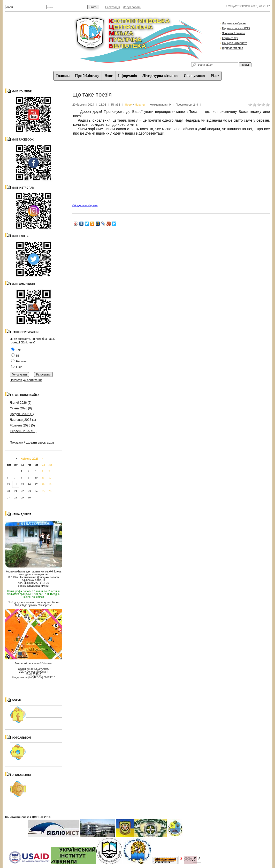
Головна (63, 76)
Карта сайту (230, 38)
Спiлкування (194, 76)
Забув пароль (132, 7)
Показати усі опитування (26, 380)
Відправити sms (232, 48)
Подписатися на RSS (236, 28)
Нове (108, 76)
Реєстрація (112, 7)
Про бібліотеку (87, 76)
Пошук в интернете (235, 43)
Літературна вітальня (161, 76)
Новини (140, 105)
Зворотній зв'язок (233, 33)
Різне (215, 76)
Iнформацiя (128, 76)
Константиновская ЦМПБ (23, 817)
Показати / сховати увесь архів (32, 443)
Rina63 (116, 105)
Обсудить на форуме (85, 205)
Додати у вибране (234, 23)
